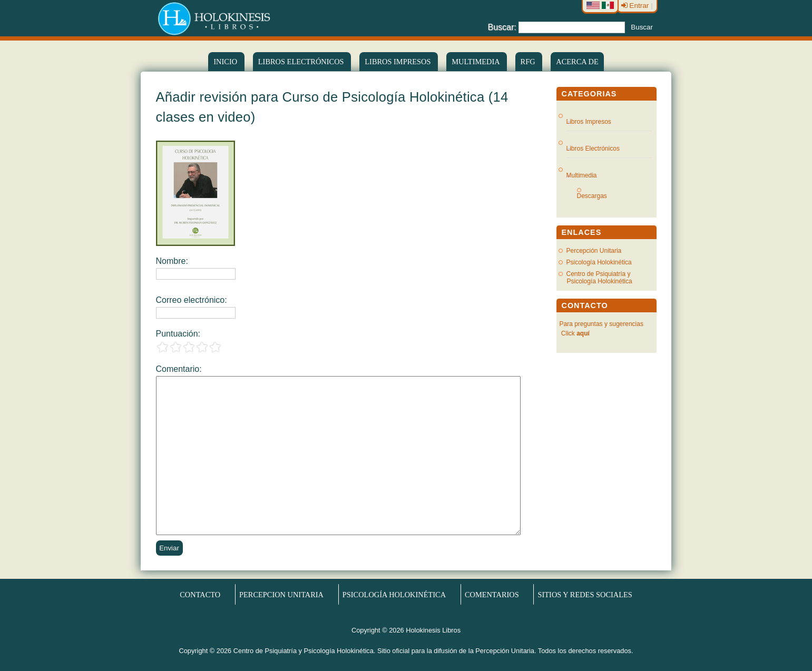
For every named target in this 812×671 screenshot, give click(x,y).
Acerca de (577, 62)
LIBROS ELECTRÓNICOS (302, 62)
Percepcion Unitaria (281, 594)
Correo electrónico (190, 300)
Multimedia (476, 62)
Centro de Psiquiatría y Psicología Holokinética (599, 278)
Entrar (636, 6)
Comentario (178, 369)
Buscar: (502, 27)
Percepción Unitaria (594, 251)
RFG (529, 62)
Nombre (171, 261)
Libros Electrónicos (593, 149)
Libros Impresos (399, 62)
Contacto (200, 594)
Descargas (596, 196)
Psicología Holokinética (599, 262)
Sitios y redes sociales (585, 594)
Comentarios (492, 594)
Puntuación (177, 334)
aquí (583, 333)
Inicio (226, 62)
